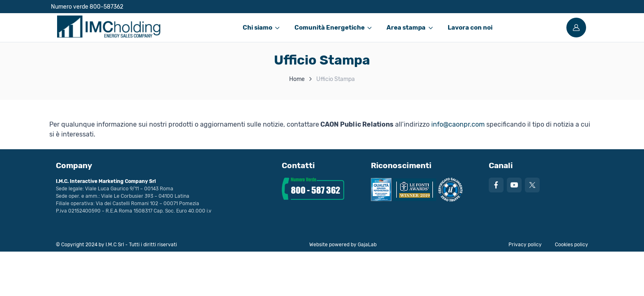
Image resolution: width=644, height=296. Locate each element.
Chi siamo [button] (258, 28)
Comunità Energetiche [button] (330, 28)
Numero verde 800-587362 (87, 7)
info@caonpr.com (458, 124)
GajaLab (367, 245)
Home (297, 79)
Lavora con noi (470, 28)
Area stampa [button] (406, 28)
